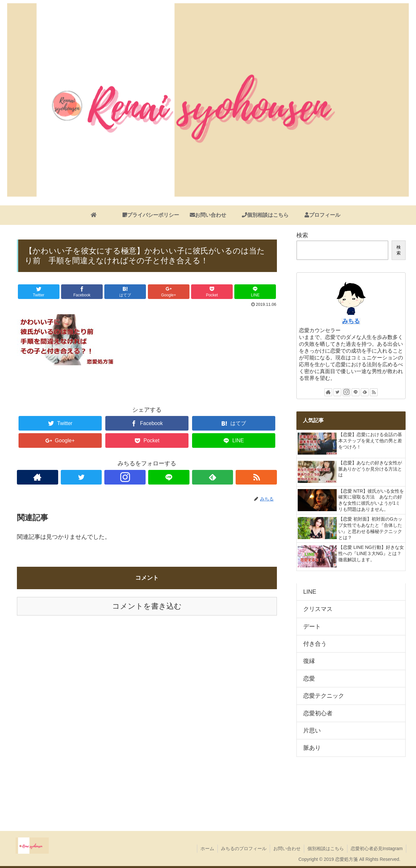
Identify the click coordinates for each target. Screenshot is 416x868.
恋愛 (309, 679)
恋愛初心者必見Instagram (377, 849)
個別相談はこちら (326, 849)
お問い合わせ (287, 849)
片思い (312, 731)
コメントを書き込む (147, 606)
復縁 (309, 661)
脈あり (312, 748)
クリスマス (318, 609)
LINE (310, 592)
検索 (302, 235)
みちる (351, 321)
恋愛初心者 (318, 713)
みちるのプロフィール (244, 849)
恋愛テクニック (324, 696)
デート (312, 627)
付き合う (315, 644)
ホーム (207, 849)
